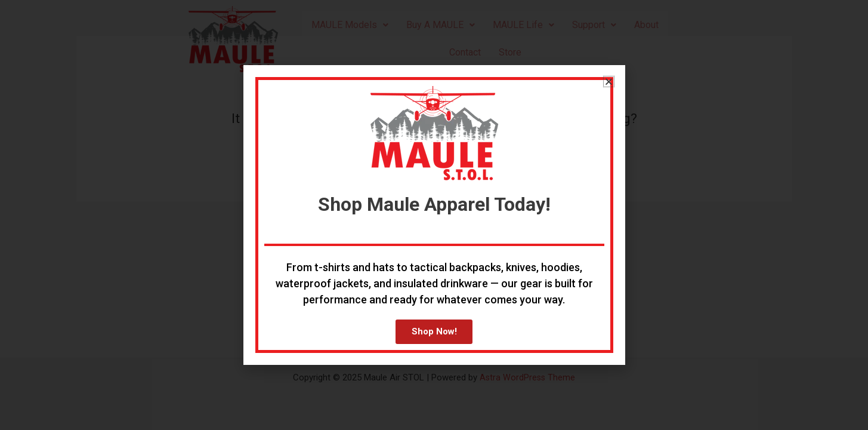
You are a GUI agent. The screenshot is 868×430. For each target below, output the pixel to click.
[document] (434, 215)
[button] (609, 80)
